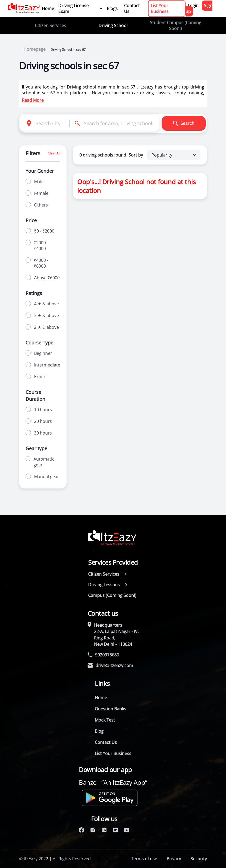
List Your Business (160, 9)
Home (48, 9)
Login (193, 6)
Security (199, 859)
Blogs (112, 9)
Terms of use (144, 859)
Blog (99, 731)
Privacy (174, 859)
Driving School (113, 26)
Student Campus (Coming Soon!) (176, 26)
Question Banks (110, 709)
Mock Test (105, 720)
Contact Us (132, 9)
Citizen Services (50, 26)
